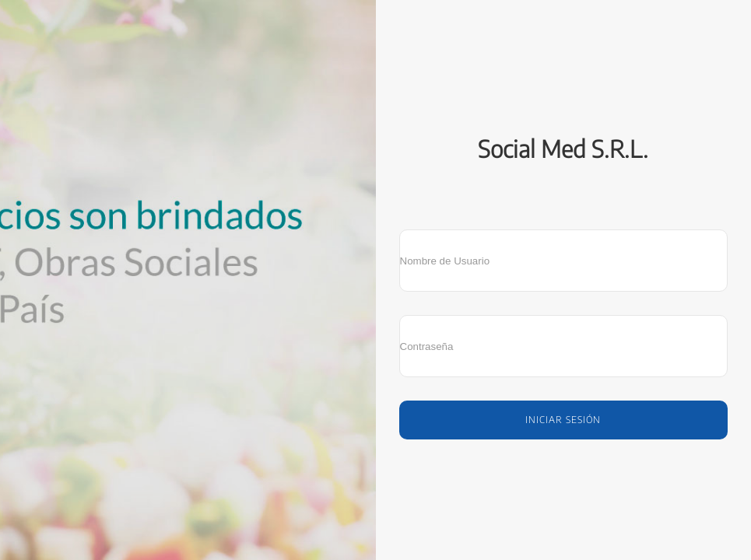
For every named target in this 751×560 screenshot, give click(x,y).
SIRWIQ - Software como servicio (563, 474)
